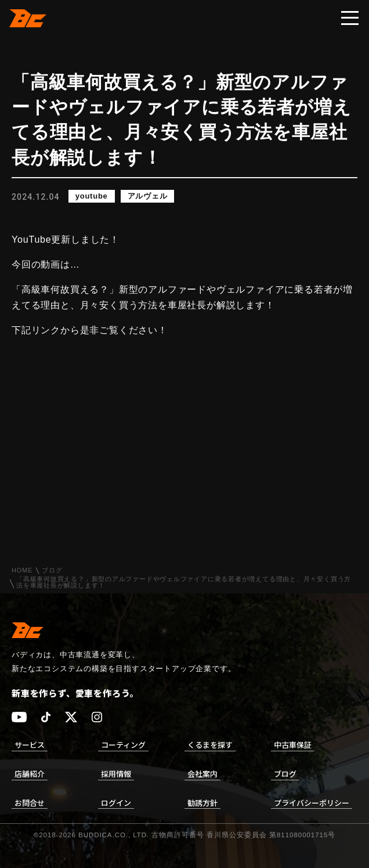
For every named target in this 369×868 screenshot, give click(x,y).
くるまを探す (210, 745)
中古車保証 (293, 745)
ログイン (116, 803)
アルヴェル (148, 197)
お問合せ (30, 803)
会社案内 (202, 774)
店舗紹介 (30, 774)
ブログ (52, 570)
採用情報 (116, 774)
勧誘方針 (202, 803)
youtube (92, 197)
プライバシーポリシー (312, 803)
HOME (22, 570)
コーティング (123, 745)
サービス (30, 745)
